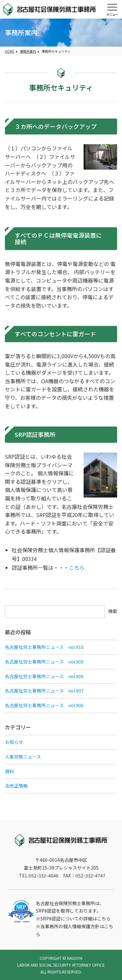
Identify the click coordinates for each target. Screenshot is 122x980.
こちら (77, 567)
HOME (10, 51)
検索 (113, 611)
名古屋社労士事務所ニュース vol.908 (44, 676)
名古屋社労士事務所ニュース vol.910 (44, 647)
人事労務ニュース (23, 757)
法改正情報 (16, 786)
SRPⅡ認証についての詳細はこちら (75, 918)
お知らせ (14, 742)
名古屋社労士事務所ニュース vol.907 (44, 691)
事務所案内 (28, 51)
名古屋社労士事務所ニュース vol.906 (44, 705)
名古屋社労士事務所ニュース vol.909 (44, 662)
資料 (9, 771)
